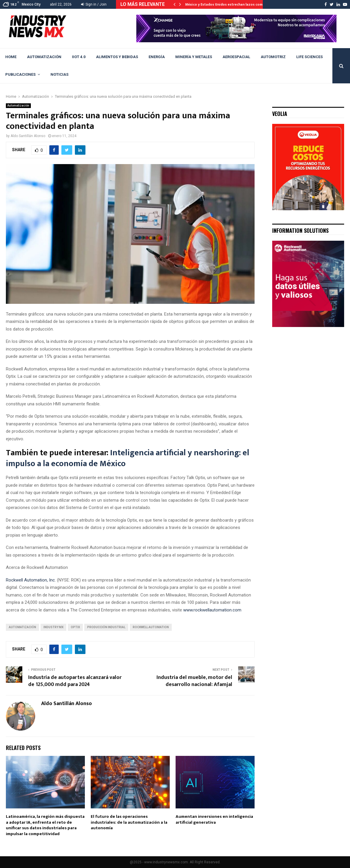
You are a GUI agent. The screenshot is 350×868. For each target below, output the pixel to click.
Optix (75, 627)
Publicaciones (20, 74)
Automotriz (273, 57)
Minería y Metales (194, 57)
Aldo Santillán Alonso (28, 136)
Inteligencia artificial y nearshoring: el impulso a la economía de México (128, 458)
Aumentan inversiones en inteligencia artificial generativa (214, 819)
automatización (22, 627)
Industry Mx (53, 627)
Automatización (44, 57)
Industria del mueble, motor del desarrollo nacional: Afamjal (194, 681)
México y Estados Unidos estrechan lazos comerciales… (232, 4)
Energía (157, 57)
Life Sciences (309, 57)
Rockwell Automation (151, 627)
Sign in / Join (94, 4)
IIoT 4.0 (79, 57)
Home (11, 57)
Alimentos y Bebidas (117, 57)
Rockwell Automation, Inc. (31, 580)
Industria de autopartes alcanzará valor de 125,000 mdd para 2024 (75, 681)
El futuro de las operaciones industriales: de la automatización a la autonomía (129, 822)
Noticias (59, 74)
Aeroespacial (236, 57)
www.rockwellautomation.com (212, 610)
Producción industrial (106, 627)
